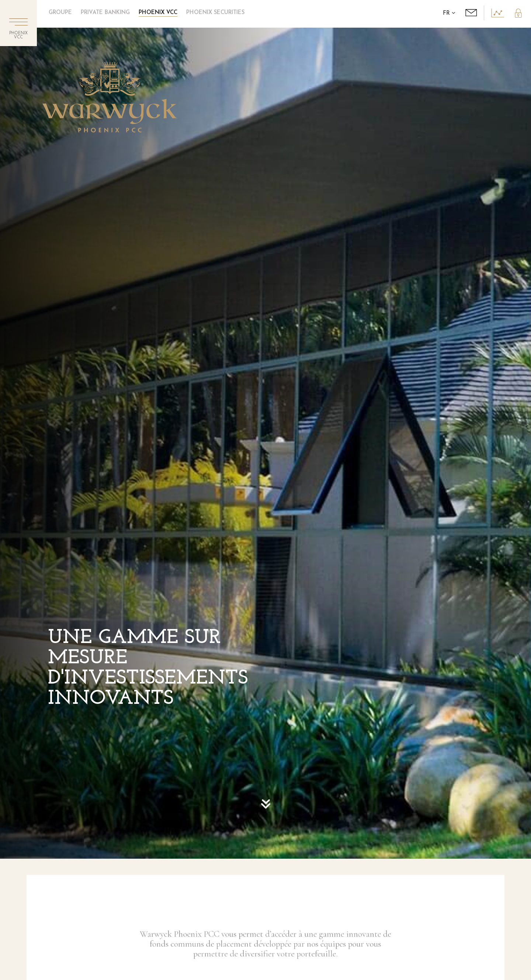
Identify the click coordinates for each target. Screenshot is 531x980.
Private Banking (105, 13)
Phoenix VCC (158, 13)
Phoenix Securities (215, 13)
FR (449, 13)
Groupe (60, 13)
